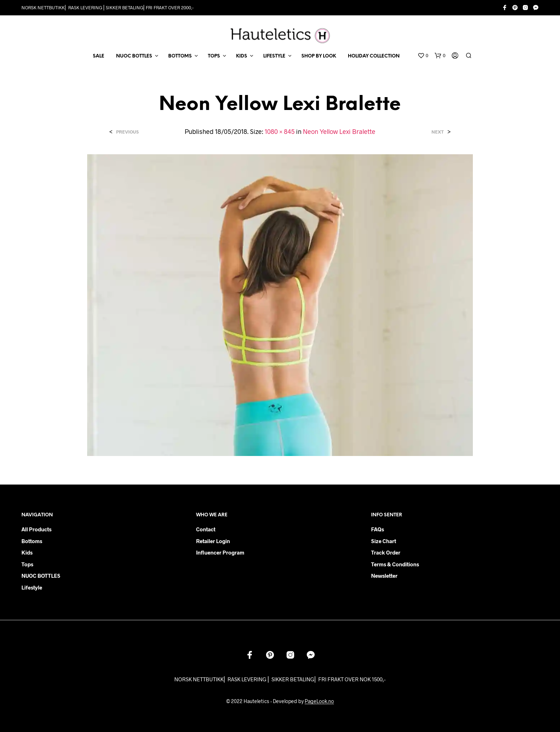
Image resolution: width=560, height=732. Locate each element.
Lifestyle (32, 587)
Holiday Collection (374, 56)
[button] (423, 56)
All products (36, 529)
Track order (386, 552)
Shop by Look (319, 56)
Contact (206, 529)
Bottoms (32, 541)
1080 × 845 (280, 131)
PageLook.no (319, 701)
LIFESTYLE (274, 56)
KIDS (242, 56)
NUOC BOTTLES (134, 56)
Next (438, 132)
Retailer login (213, 541)
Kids (27, 552)
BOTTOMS (180, 56)
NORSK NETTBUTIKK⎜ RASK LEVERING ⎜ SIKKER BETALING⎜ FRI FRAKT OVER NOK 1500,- (280, 679)
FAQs (377, 529)
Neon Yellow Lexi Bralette (339, 131)
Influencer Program (220, 552)
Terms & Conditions (395, 564)
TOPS (214, 56)
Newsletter (384, 576)
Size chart (384, 541)
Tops (27, 564)
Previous (127, 132)
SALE (99, 56)
